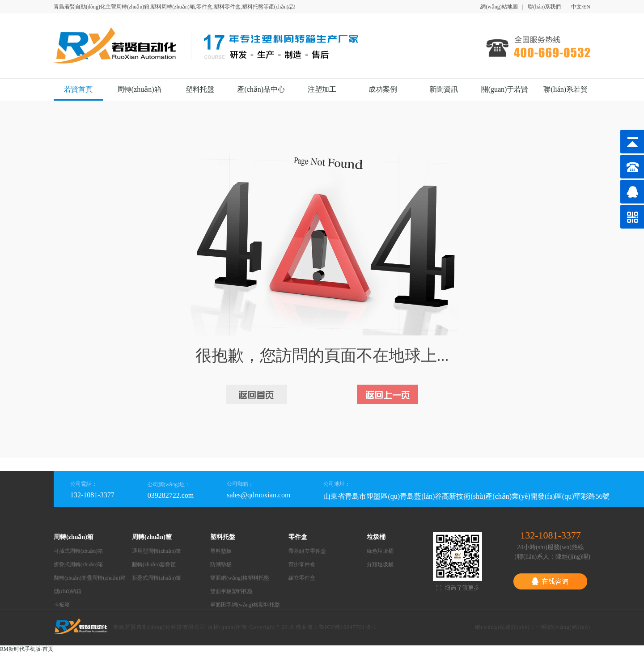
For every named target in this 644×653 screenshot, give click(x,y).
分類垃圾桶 (380, 564)
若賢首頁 (78, 89)
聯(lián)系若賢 (566, 89)
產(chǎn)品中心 (261, 89)
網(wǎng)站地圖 (499, 7)
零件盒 (298, 537)
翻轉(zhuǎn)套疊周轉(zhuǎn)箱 (90, 578)
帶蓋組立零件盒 (307, 551)
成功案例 (383, 89)
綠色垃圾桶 (380, 551)
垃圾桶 (376, 537)
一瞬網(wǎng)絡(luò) (563, 627)
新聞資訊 (444, 89)
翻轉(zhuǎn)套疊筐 (154, 564)
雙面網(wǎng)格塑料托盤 (240, 578)
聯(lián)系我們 (544, 7)
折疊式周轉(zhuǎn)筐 (157, 578)
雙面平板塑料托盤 (232, 591)
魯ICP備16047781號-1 (348, 627)
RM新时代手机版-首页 (27, 649)
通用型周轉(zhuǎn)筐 (157, 551)
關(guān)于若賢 (505, 89)
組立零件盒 (302, 578)
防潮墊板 (221, 564)
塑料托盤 (200, 89)
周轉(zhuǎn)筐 (152, 537)
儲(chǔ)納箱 (68, 591)
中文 (576, 7)
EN (587, 7)
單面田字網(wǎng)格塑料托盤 (245, 605)
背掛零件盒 (302, 564)
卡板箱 (62, 605)
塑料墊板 (221, 551)
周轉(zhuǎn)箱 (139, 89)
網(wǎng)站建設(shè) (502, 627)
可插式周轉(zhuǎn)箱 (78, 551)
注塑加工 (322, 89)
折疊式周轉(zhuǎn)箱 (78, 564)
